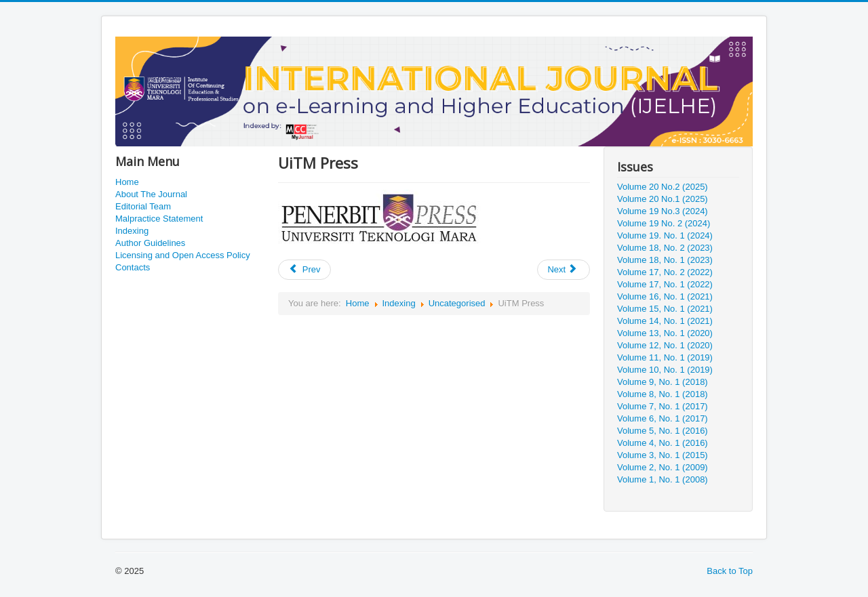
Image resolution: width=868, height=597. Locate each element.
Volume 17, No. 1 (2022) (665, 284)
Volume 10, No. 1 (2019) (665, 370)
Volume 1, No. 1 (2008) (663, 479)
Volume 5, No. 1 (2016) (663, 431)
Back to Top (730, 571)
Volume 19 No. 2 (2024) (664, 223)
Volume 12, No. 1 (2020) (665, 345)
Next (562, 269)
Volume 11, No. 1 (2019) (665, 357)
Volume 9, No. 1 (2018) (663, 382)
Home (127, 182)
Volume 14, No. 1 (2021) (665, 321)
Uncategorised (457, 303)
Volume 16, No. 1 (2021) (665, 296)
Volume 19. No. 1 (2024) (665, 235)
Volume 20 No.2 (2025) (663, 187)
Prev (304, 269)
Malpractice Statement (159, 219)
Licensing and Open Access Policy (183, 255)
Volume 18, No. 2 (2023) (665, 248)
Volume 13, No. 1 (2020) (665, 333)
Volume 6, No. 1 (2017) (663, 418)
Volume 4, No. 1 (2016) (663, 443)
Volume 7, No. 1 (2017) (663, 406)
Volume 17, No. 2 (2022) (665, 272)
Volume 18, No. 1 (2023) (665, 260)
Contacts (133, 267)
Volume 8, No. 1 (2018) (663, 394)
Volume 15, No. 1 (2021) (665, 309)
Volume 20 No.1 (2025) (663, 199)
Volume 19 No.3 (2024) (663, 211)
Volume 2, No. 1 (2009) (663, 467)
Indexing (132, 231)
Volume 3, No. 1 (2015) (663, 455)
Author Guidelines (150, 243)
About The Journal (151, 194)
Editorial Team (143, 206)
